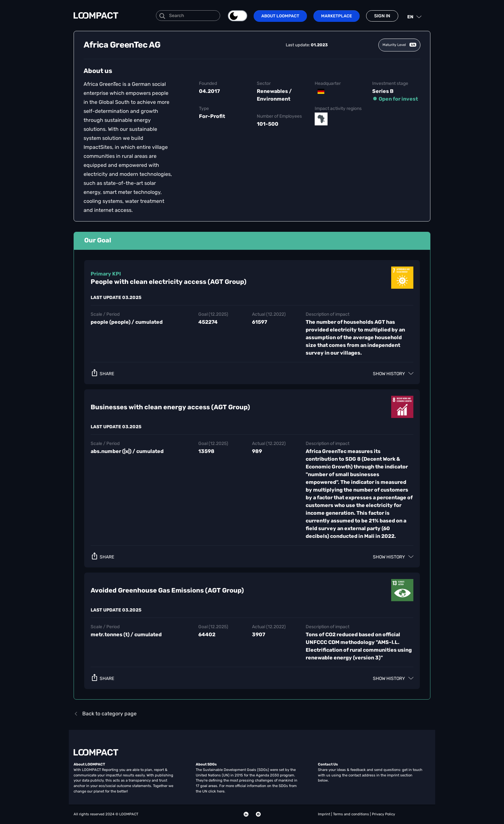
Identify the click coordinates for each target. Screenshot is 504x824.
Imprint (324, 814)
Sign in (382, 16)
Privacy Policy (383, 814)
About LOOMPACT (280, 16)
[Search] (188, 16)
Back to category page (105, 714)
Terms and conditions (351, 814)
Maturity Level (399, 45)
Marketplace (337, 16)
